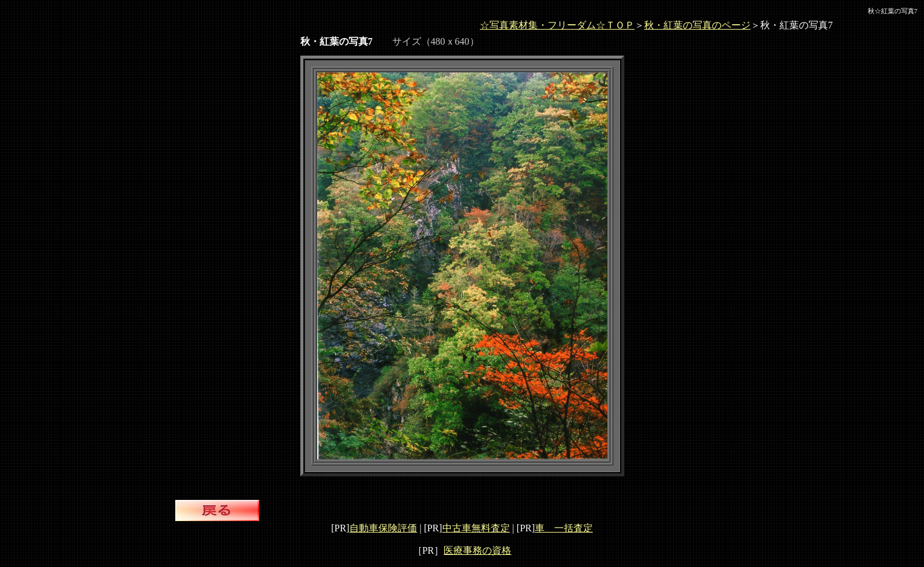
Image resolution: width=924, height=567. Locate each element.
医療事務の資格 (477, 550)
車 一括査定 (564, 528)
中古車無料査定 (476, 528)
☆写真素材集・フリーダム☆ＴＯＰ (557, 25)
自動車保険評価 (383, 528)
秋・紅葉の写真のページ (697, 25)
